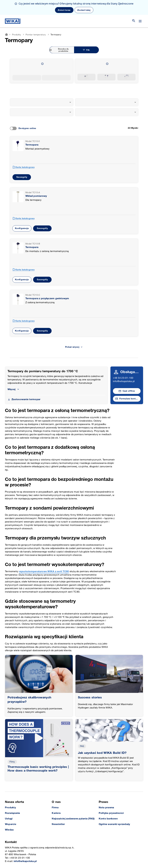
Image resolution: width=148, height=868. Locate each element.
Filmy (12, 762)
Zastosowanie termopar (26, 399)
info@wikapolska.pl (124, 381)
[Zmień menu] (140, 21)
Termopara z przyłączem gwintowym (47, 299)
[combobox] (42, 102)
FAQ (82, 746)
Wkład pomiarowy (36, 196)
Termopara (32, 145)
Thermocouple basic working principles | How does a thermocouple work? (38, 769)
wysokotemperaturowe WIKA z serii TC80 (44, 571)
